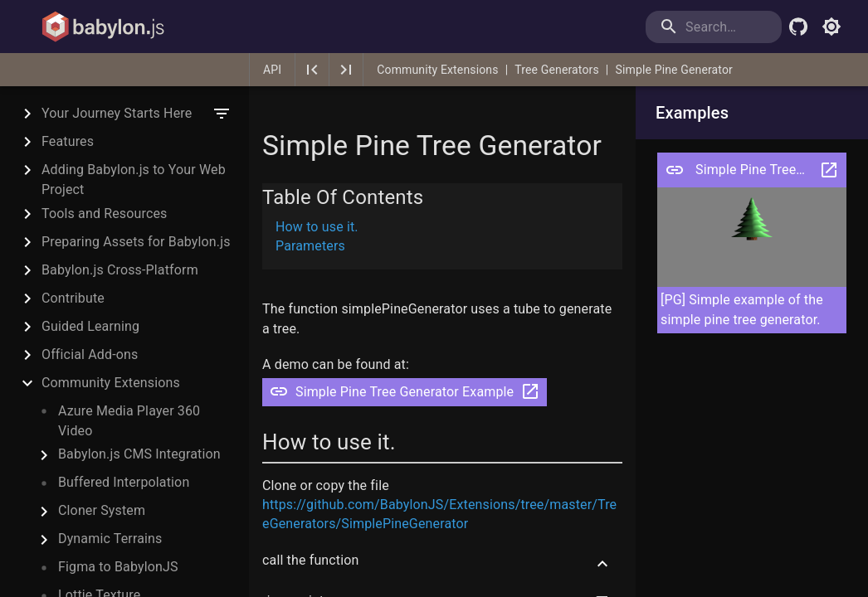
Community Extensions (437, 70)
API (272, 70)
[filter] (222, 114)
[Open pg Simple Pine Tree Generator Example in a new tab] (829, 170)
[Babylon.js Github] (798, 27)
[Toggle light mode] (831, 27)
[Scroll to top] (602, 564)
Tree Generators (557, 70)
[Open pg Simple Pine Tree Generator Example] (675, 170)
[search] (714, 27)
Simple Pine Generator (674, 70)
